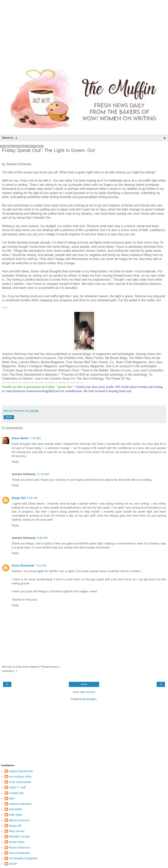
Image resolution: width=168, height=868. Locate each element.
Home (84, 684)
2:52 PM (32, 498)
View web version (84, 692)
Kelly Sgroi (15, 815)
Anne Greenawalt (20, 782)
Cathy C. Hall (17, 787)
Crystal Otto (16, 793)
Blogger (92, 699)
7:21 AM (41, 566)
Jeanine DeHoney (20, 804)
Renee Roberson (19, 848)
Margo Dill (19, 498)
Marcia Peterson (19, 820)
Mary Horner (17, 831)
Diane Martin (20, 438)
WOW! (13, 864)
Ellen (12, 798)
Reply (15, 462)
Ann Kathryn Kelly (20, 777)
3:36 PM (42, 538)
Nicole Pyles (16, 842)
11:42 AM (43, 474)
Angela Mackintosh (21, 771)
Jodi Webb (15, 809)
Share (9, 417)
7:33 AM (35, 438)
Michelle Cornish (19, 837)
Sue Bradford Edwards (23, 858)
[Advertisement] (84, 34)
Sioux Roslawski (23, 566)
